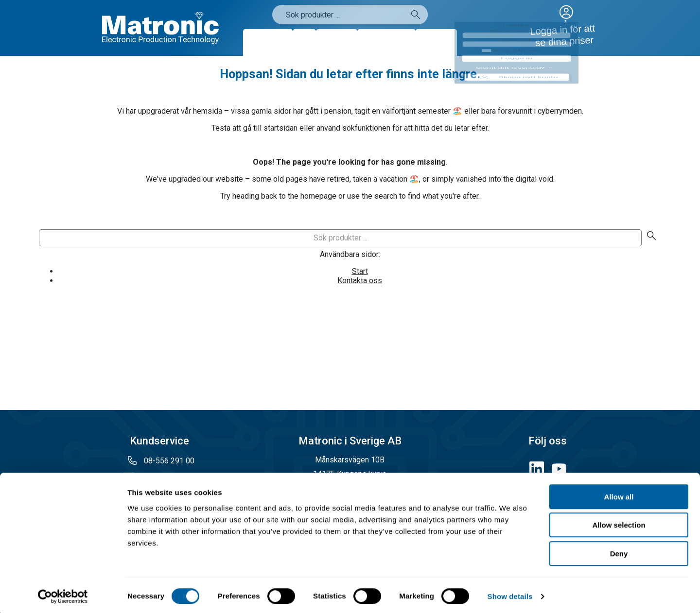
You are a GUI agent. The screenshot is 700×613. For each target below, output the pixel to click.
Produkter (268, 43)
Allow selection (619, 523)
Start (360, 271)
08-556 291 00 (168, 461)
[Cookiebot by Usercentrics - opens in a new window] (63, 594)
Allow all (619, 494)
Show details (510, 594)
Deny (619, 551)
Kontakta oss (360, 281)
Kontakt (436, 43)
